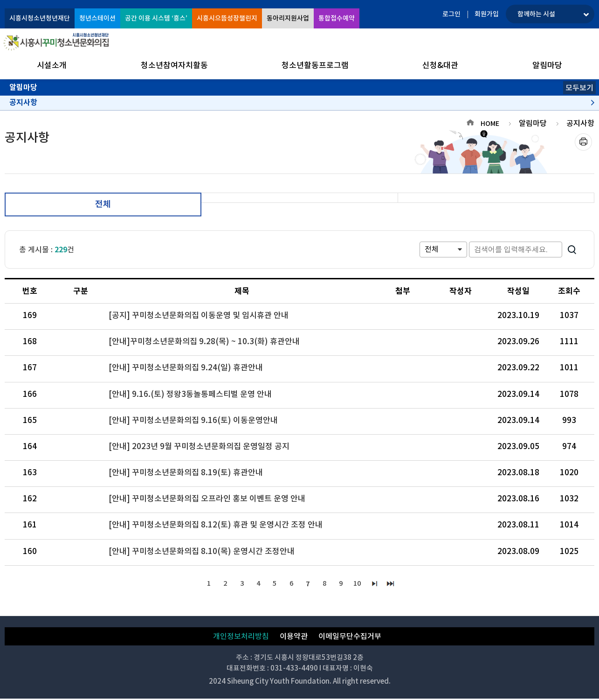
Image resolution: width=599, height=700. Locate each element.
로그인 (451, 14)
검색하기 (572, 250)
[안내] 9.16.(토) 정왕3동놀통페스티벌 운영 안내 (190, 394)
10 (362, 584)
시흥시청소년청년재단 (40, 18)
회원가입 (487, 14)
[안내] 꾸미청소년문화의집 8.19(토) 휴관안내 (186, 472)
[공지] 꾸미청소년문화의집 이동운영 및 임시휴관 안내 (199, 315)
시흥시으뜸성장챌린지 (227, 18)
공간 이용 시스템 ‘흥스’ (156, 18)
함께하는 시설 (536, 14)
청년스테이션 (97, 18)
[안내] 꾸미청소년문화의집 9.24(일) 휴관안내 (186, 367)
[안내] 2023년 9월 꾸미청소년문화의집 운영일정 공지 (199, 446)
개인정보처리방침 (241, 638)
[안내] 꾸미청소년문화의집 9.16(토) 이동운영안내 (193, 420)
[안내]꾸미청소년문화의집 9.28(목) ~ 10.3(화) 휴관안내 (204, 341)
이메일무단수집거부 (350, 638)
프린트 (583, 142)
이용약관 (294, 638)
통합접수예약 (337, 18)
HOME (490, 124)
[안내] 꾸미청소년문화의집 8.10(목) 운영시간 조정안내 (202, 551)
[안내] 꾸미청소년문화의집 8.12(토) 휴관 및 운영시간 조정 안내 (216, 525)
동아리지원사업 (288, 18)
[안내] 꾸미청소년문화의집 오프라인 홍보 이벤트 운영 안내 (207, 499)
